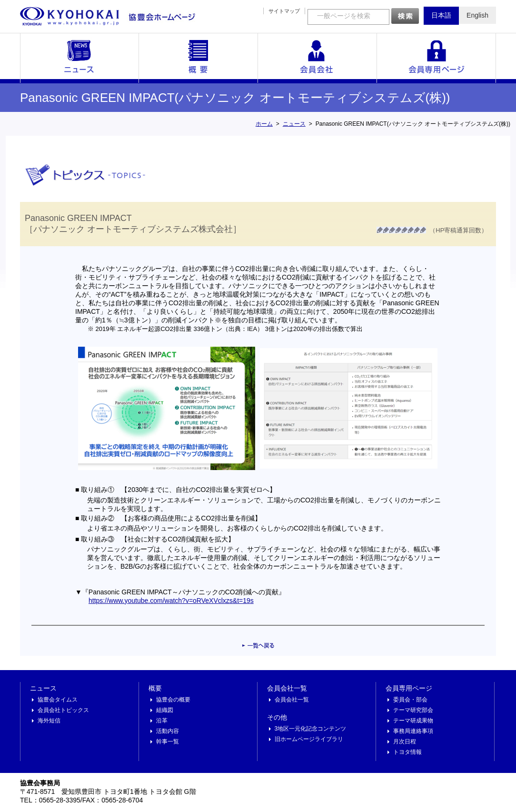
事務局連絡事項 (413, 731)
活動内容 (168, 731)
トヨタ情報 (407, 752)
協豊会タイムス (58, 700)
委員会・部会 (410, 700)
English (477, 15)
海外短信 (49, 721)
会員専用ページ (437, 58)
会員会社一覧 (318, 58)
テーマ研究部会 (413, 710)
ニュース (79, 58)
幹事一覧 (168, 742)
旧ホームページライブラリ (309, 739)
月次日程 (405, 742)
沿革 (162, 721)
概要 (198, 58)
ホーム (264, 124)
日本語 (441, 15)
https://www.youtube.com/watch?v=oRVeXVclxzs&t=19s (171, 601)
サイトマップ (284, 11)
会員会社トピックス (63, 710)
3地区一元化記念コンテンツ (311, 729)
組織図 (165, 710)
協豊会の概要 (173, 700)
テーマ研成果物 (413, 721)
